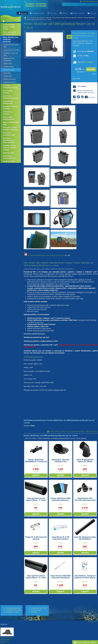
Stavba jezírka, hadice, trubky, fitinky (9, 27)
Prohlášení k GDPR (12, 612)
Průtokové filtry (9, 67)
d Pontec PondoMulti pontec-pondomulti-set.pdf (44, 255)
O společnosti (36, 610)
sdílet (88, 642)
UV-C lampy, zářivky (8, 92)
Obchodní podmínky (13, 608)
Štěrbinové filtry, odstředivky (9, 59)
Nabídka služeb (37, 13)
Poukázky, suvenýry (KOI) (9, 134)
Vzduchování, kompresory (8, 102)
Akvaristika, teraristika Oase (9, 157)
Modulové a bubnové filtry (11, 54)
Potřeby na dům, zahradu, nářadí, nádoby (10, 148)
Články (63, 13)
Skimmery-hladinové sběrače (10, 97)
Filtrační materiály (10, 79)
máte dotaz (80, 642)
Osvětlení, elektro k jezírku (10, 108)
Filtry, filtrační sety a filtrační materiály (39, 18)
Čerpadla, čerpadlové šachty (10, 86)
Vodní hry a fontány (8, 113)
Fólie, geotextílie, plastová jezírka (10, 33)
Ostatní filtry (8, 76)
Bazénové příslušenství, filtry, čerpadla (9, 140)
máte (79, 86)
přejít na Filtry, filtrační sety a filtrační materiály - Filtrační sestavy (72, 431)
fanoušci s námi (84, 98)
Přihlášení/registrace (89, 1)
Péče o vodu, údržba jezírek (9, 118)
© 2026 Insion (93, 622)
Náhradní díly (8, 153)
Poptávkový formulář (13, 610)
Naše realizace (77, 13)
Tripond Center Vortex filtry (11, 46)
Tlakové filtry (8, 64)
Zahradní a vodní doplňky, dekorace (10, 129)
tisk (95, 642)
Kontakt (92, 13)
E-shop (7, 21)
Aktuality (52, 13)
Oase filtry (7, 73)
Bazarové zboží (9, 161)
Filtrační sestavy (9, 70)
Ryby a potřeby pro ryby (11, 123)
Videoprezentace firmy (39, 608)
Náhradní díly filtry (10, 82)
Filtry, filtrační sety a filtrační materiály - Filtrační (68, 18)
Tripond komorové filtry (12, 50)
